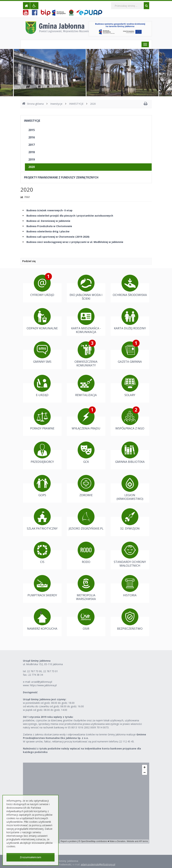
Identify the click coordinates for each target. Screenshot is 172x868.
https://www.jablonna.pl (43, 685)
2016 (32, 137)
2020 (93, 104)
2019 (32, 160)
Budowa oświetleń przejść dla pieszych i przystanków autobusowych (70, 216)
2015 (32, 130)
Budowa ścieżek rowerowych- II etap (49, 210)
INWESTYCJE (76, 104)
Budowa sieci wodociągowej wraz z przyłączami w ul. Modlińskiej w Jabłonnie (75, 242)
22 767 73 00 (34, 671)
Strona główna (33, 104)
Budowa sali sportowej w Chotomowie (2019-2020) (58, 237)
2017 (32, 145)
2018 (32, 152)
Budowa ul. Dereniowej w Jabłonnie (48, 221)
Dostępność (30, 692)
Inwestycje (56, 104)
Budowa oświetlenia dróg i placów (48, 231)
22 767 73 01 (50, 671)
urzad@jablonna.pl (42, 682)
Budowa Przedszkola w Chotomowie (49, 226)
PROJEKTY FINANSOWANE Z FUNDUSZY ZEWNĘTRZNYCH (61, 177)
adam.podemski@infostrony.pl (98, 864)
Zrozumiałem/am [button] (31, 857)
